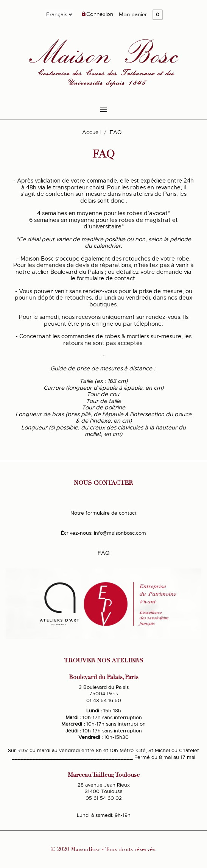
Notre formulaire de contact (103, 513)
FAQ (103, 553)
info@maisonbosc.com (120, 533)
